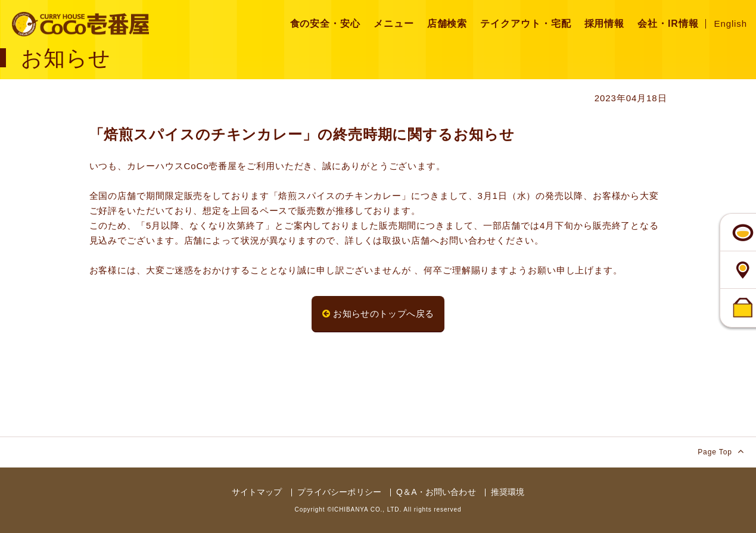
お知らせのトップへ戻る (378, 314)
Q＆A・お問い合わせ (436, 492)
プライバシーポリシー (339, 492)
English (731, 24)
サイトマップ (257, 492)
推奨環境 (508, 492)
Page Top (721, 451)
